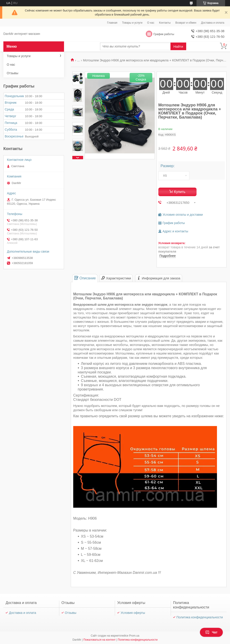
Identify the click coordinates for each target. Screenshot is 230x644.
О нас (151, 23)
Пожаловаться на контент (99, 640)
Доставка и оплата (213, 23)
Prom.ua (134, 636)
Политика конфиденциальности (200, 617)
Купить (180, 192)
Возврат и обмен (186, 23)
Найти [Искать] (178, 46)
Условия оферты (133, 613)
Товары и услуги (132, 23)
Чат (211, 632)
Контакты (165, 23)
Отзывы (12, 73)
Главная (112, 23)
